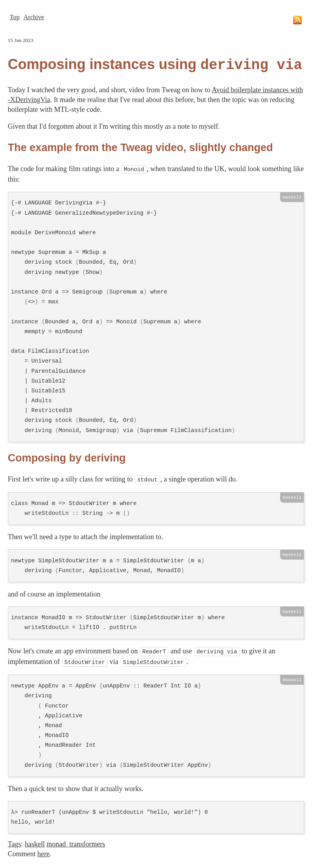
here (43, 850)
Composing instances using (155, 65)
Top (15, 17)
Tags (15, 840)
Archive (34, 17)
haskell (35, 840)
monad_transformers (76, 840)
